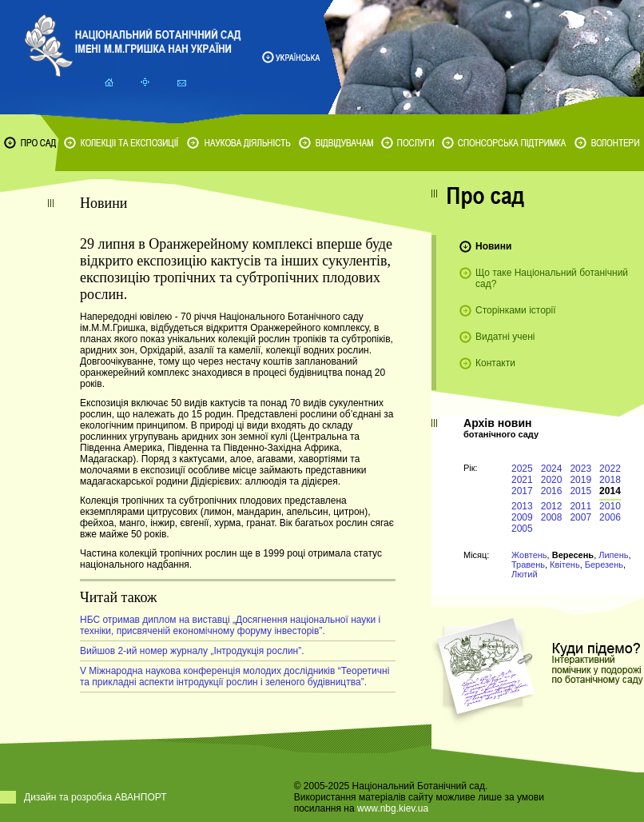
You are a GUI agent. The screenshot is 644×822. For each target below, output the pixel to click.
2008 (552, 517)
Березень (604, 565)
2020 (552, 480)
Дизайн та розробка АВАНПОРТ (95, 797)
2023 (580, 469)
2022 (610, 469)
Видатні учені (505, 337)
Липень (613, 555)
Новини (493, 246)
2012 (552, 506)
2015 (580, 491)
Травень (528, 565)
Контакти (495, 363)
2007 (580, 517)
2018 (610, 480)
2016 (552, 491)
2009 (522, 517)
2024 (552, 469)
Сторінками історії (516, 310)
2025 (522, 469)
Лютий (525, 574)
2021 (522, 480)
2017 (522, 491)
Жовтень (529, 555)
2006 (610, 517)
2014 (610, 491)
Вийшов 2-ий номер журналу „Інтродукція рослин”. (192, 651)
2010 (610, 506)
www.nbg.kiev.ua (393, 808)
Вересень (573, 555)
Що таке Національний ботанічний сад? (552, 278)
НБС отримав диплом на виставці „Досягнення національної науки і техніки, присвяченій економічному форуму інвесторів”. (230, 625)
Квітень (565, 565)
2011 (580, 506)
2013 (522, 506)
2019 (580, 480)
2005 (522, 529)
